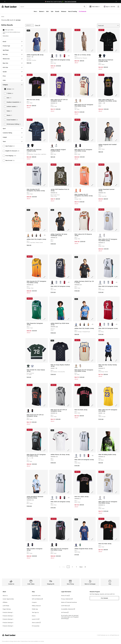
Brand (13, 42)
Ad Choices (65, 612)
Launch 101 (36, 619)
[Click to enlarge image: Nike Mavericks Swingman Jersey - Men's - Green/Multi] (46, 319)
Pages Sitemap (7, 609)
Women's (42, 11)
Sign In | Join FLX (109, 7)
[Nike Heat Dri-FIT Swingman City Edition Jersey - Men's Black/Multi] (80, 146)
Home (3, 17)
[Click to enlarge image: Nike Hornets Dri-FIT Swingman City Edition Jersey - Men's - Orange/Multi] (46, 277)
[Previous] (5, 2)
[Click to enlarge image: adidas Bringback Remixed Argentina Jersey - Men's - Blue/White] (46, 492)
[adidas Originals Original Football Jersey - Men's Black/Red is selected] (52, 146)
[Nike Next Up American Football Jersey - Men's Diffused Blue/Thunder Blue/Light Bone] (104, 56)
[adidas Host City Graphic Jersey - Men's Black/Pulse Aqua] (36, 235)
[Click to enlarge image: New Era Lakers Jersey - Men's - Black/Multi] (93, 492)
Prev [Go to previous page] (64, 567)
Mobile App (35, 609)
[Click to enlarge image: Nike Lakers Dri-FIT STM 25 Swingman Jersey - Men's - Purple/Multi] (69, 95)
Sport (13, 128)
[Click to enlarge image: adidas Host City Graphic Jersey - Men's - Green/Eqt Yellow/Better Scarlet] (46, 230)
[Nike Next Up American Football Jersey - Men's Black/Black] (32, 146)
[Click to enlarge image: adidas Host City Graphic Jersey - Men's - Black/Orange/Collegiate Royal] (93, 319)
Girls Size (13, 67)
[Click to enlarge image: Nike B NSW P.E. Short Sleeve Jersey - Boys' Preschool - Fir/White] (46, 361)
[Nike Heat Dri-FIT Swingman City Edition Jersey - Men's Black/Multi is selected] (76, 146)
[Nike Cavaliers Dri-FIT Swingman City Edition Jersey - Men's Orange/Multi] (80, 190)
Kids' (48, 11)
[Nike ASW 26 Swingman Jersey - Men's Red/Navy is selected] (100, 324)
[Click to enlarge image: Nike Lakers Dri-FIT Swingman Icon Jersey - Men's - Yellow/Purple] (117, 405)
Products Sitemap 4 (8, 622)
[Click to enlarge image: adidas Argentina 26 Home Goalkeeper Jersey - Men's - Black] (69, 230)
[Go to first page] (60, 567)
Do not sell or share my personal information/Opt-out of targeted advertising (70, 617)
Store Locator (36, 622)
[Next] (116, 2)
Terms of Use (65, 596)
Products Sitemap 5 (8, 626)
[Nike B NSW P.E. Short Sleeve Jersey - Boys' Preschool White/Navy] (32, 366)
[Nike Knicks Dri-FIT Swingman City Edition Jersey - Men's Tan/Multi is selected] (76, 101)
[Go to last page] (85, 567)
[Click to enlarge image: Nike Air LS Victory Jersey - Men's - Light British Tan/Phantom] (93, 50)
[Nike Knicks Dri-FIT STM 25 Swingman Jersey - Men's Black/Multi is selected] (28, 411)
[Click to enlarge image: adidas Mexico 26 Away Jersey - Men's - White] (69, 450)
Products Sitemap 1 (8, 612)
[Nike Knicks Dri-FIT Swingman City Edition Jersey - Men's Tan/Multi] (80, 101)
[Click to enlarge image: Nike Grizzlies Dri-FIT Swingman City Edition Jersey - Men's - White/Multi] (46, 185)
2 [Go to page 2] (72, 567)
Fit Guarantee (36, 626)
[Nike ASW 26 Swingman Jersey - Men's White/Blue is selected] (100, 282)
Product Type (13, 46)
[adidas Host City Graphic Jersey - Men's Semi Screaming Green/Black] (32, 235)
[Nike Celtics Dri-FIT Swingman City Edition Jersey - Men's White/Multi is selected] (100, 235)
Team (13, 141)
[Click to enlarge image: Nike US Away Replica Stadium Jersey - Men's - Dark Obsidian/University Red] (69, 361)
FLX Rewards (83, 11)
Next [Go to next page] (81, 567)
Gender (13, 72)
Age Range (13, 50)
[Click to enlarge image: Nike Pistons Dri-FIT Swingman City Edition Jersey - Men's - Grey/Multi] (46, 450)
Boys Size (13, 63)
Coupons (34, 602)
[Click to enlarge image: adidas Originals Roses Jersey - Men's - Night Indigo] (93, 539)
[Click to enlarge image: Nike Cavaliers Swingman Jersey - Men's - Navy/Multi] (46, 539)
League (13, 137)
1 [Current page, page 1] (68, 567)
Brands (57, 11)
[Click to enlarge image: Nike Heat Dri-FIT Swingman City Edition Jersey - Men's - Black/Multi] (93, 140)
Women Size (13, 59)
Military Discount (36, 606)
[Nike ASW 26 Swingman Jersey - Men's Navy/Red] (112, 324)
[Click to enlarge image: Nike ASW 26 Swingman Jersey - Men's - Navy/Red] (69, 50)
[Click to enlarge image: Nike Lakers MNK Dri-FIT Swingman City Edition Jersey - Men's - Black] (117, 95)
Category (13, 85)
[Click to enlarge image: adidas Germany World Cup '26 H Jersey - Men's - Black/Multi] (93, 277)
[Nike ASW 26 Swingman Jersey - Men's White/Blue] (56, 56)
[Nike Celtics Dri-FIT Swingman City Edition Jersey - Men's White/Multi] (104, 235)
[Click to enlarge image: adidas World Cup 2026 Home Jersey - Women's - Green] (69, 319)
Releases (64, 11)
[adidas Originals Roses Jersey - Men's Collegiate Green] (80, 545)
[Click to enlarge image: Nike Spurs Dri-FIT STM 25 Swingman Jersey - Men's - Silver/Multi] (69, 405)
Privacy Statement (67, 599)
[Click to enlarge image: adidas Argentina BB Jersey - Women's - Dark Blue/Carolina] (46, 50)
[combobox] (53, 7)
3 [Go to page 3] (76, 567)
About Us (5, 596)
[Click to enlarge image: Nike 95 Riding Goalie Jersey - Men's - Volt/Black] (117, 450)
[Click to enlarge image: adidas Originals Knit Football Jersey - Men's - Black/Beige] (117, 140)
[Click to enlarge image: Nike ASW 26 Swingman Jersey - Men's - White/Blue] (117, 277)
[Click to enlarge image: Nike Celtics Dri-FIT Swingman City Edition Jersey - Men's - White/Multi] (117, 230)
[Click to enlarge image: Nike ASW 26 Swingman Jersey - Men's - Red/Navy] (117, 319)
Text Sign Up (35, 612)
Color (13, 80)
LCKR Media (6, 606)
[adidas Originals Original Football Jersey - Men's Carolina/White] (56, 146)
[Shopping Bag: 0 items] (118, 7)
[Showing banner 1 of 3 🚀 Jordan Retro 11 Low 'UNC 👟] (61, 2)
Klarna (34, 616)
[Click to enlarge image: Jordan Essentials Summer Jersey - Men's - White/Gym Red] (117, 185)
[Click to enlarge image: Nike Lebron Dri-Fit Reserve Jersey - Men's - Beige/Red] (93, 230)
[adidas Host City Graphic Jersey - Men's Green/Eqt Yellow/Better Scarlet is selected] (28, 235)
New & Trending (73, 11)
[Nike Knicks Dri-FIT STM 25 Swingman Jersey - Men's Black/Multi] (32, 411)
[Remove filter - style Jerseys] (29, 25)
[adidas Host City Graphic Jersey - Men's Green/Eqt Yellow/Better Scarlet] (88, 324)
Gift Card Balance (37, 599)
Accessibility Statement (68, 609)
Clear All (38, 25)
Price (13, 76)
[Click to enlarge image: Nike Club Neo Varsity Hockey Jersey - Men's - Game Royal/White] (117, 361)
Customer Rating (13, 133)
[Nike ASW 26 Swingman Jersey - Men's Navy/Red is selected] (52, 56)
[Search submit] (85, 7)
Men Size (13, 54)
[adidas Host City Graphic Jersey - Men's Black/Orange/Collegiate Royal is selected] (76, 324)
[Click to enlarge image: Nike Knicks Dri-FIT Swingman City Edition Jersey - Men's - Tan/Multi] (93, 95)
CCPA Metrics (65, 606)
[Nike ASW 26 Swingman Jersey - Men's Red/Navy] (64, 56)
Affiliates (5, 602)
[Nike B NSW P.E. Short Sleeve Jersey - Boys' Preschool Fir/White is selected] (28, 366)
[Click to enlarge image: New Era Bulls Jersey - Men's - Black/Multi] (93, 405)
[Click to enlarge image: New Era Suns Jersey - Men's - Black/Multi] (46, 95)
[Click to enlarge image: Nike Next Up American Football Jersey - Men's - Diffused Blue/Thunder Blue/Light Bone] (46, 140)
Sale (52, 11)
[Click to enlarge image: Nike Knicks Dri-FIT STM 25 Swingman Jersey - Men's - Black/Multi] (46, 405)
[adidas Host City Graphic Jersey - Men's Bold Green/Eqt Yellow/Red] (40, 235)
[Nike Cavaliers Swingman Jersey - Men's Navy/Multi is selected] (28, 545)
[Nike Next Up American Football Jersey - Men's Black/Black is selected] (100, 56)
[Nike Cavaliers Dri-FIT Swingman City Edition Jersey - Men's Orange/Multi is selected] (76, 190)
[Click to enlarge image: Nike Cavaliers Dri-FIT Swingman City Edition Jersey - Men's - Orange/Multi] (93, 185)
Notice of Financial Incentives (69, 602)
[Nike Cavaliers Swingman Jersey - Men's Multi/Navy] (32, 545)
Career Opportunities (8, 599)
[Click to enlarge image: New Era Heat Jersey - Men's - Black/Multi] (117, 539)
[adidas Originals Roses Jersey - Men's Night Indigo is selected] (76, 545)
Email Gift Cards (36, 596)
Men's (35, 11)
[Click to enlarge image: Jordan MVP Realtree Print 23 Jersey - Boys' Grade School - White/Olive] (69, 185)
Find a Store (6, 36)
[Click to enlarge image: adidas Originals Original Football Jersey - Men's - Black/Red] (69, 140)
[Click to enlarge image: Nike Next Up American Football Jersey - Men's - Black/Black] (117, 50)
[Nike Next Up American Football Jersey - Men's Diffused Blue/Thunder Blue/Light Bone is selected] (28, 146)
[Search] (53, 7)
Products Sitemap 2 (8, 616)
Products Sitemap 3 (8, 619)
